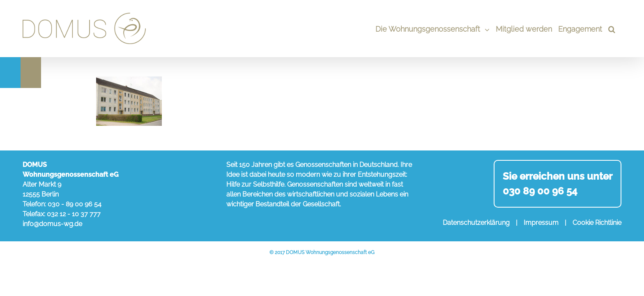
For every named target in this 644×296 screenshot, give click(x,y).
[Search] (618, 29)
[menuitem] (420, 29)
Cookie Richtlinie (597, 223)
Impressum (541, 223)
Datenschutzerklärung (476, 223)
